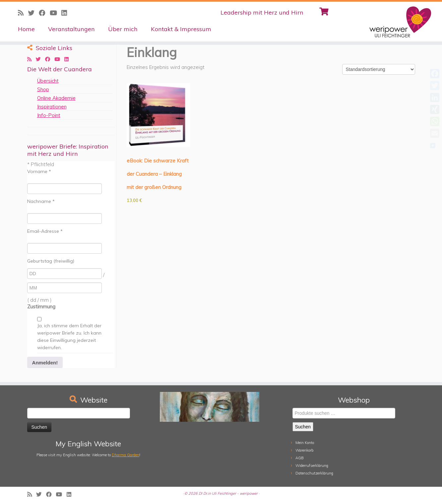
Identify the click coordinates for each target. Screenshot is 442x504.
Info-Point (49, 115)
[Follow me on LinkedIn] (66, 13)
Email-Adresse (45, 231)
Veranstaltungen (71, 29)
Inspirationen (52, 107)
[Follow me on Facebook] (44, 13)
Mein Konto (305, 443)
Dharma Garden (126, 455)
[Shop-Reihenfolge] (379, 69)
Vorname (39, 171)
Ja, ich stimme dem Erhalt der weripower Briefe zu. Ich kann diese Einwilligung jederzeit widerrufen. (69, 337)
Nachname (41, 201)
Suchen (303, 427)
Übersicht (48, 81)
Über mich (123, 29)
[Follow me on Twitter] (33, 13)
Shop (43, 89)
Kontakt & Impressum (181, 29)
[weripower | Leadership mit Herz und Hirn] (391, 22)
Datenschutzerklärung (314, 473)
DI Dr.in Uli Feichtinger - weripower (228, 493)
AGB (300, 458)
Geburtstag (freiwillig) (51, 261)
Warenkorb (304, 450)
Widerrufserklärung (312, 466)
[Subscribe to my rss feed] (23, 13)
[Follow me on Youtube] (56, 13)
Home (26, 29)
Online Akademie (56, 98)
